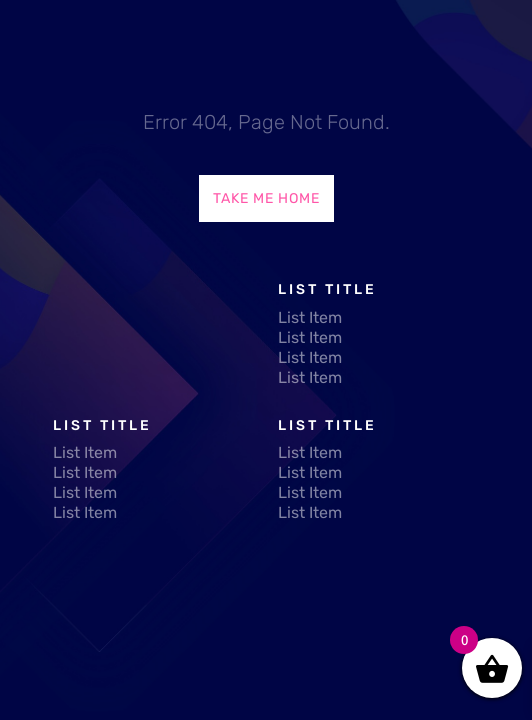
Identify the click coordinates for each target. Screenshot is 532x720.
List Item (310, 317)
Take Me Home (266, 198)
